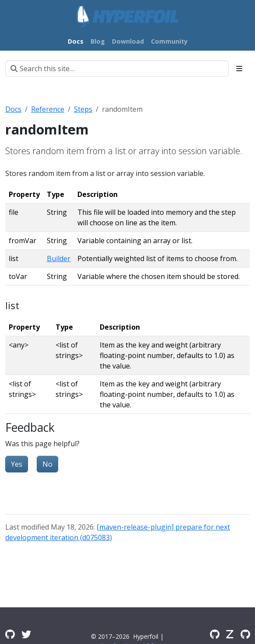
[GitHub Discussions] (10, 634)
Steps (83, 109)
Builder (59, 258)
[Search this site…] (117, 69)
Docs (13, 109)
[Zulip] (230, 634)
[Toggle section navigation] (239, 69)
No (47, 464)
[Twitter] (26, 634)
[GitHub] (215, 634)
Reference (48, 109)
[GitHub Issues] (245, 634)
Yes (17, 464)
